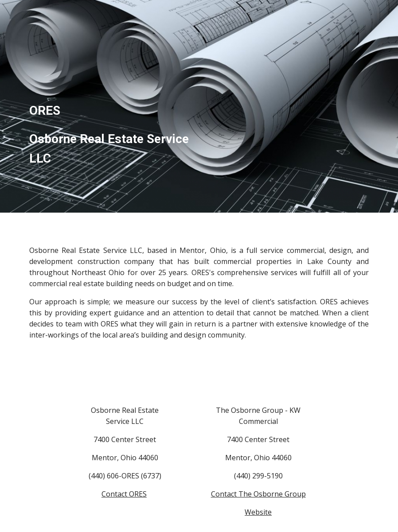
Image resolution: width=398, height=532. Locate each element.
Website (258, 512)
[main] (110, 106)
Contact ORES (124, 494)
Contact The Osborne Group (258, 494)
